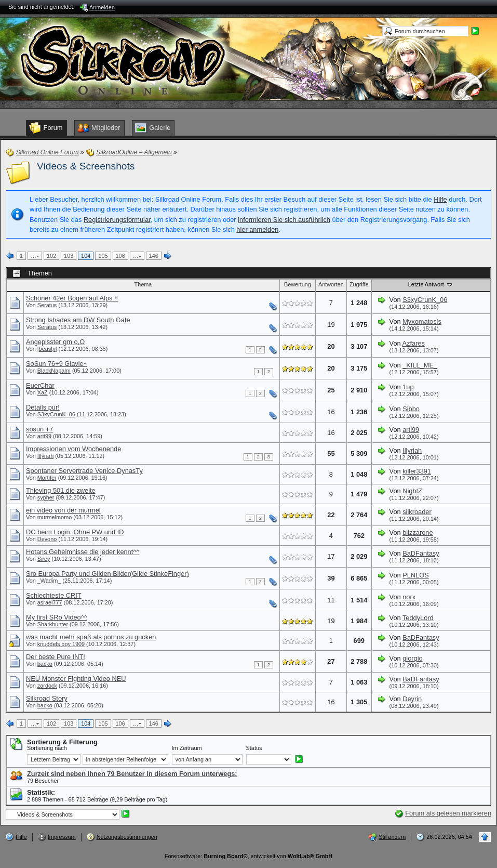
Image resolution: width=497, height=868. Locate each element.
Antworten (331, 284)
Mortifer (47, 478)
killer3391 (417, 471)
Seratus (47, 305)
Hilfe (440, 199)
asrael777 (50, 602)
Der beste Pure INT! (56, 657)
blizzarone (418, 532)
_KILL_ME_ (420, 365)
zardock (47, 686)
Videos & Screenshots (86, 166)
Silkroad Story (47, 698)
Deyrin (412, 699)
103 (69, 256)
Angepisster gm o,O (55, 342)
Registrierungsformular (117, 220)
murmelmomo (55, 517)
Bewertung (298, 284)
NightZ (412, 491)
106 (120, 256)
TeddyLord (418, 618)
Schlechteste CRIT (54, 595)
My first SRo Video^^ (57, 617)
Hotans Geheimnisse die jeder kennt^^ (83, 552)
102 (51, 256)
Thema (143, 284)
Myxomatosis (422, 321)
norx (409, 597)
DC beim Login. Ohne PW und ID (75, 532)
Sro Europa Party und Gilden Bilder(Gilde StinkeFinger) (108, 574)
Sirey (44, 559)
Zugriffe (359, 284)
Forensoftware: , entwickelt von (248, 856)
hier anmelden (257, 229)
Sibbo (411, 409)
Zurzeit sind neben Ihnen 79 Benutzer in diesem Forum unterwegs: (132, 774)
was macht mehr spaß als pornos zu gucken (91, 637)
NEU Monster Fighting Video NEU (76, 679)
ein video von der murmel (63, 510)
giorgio (412, 658)
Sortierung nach (47, 748)
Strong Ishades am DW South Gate (78, 320)
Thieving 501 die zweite (61, 490)
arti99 (44, 436)
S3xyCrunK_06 (425, 300)
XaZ (43, 392)
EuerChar (40, 385)
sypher (46, 497)
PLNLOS (416, 575)
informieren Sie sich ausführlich (284, 220)
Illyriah (45, 456)
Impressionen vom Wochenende (73, 449)
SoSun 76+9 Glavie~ (57, 364)
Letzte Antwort (431, 284)
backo (45, 664)
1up (408, 387)
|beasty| (47, 349)
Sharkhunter (53, 624)
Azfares (414, 343)
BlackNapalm (54, 371)
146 (154, 256)
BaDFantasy (421, 553)
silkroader (417, 512)
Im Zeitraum (187, 748)
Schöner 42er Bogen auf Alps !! (72, 298)
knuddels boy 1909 (61, 644)
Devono (47, 539)
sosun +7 (39, 429)
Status (254, 748)
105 (103, 256)
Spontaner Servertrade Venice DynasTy (84, 471)
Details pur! (43, 407)
